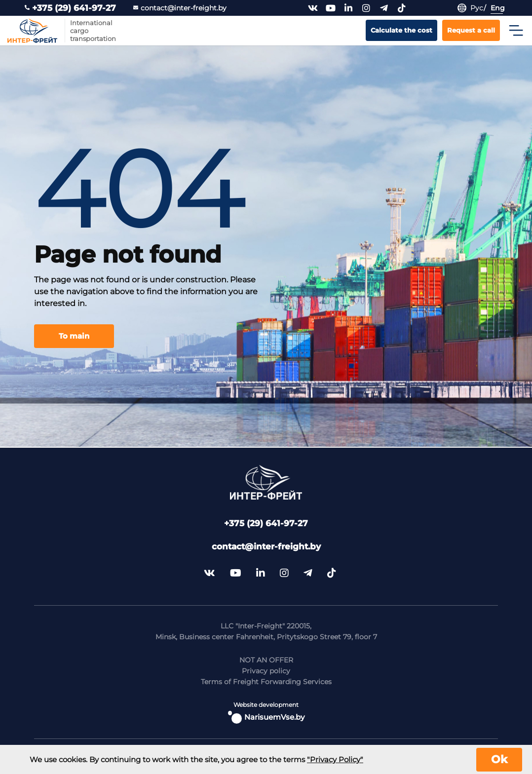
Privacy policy (266, 671)
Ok (499, 759)
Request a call (471, 30)
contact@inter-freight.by (180, 8)
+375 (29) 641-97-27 (70, 8)
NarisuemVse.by (266, 717)
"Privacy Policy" (335, 759)
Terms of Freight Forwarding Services (266, 682)
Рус (477, 8)
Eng (498, 8)
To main (74, 336)
